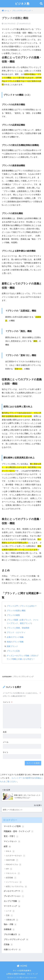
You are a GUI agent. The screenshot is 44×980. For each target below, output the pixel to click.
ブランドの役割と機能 (16, 611)
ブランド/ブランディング (23, 677)
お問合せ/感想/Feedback (16, 974)
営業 (10, 916)
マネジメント (13, 873)
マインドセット (12, 842)
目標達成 (9, 930)
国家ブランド (12, 646)
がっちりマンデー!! (14, 891)
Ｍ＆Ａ (10, 851)
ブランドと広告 (13, 651)
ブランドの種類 (13, 615)
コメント (8, 702)
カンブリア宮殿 (12, 901)
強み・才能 (10, 924)
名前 (5, 732)
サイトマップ (32, 974)
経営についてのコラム (17, 887)
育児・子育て (11, 836)
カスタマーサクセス (16, 856)
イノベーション (14, 882)
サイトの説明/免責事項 (22, 971)
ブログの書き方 (12, 935)
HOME (22, 966)
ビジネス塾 (22, 4)
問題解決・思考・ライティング (19, 831)
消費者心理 (12, 920)
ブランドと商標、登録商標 (18, 628)
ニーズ (10, 911)
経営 (7, 847)
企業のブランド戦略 (15, 637)
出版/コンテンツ (12, 950)
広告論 (8, 945)
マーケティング (12, 906)
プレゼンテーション (14, 896)
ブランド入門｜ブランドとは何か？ (22, 606)
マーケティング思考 (14, 826)
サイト (6, 752)
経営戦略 (11, 878)
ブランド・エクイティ (16, 632)
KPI (9, 869)
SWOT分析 (12, 860)
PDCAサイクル (14, 865)
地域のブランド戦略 (15, 642)
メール (6, 742)
